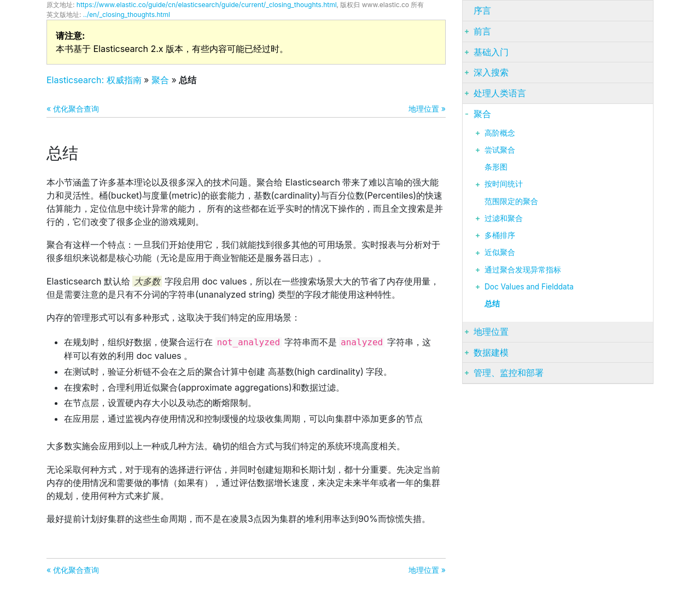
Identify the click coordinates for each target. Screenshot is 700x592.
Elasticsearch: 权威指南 (94, 80)
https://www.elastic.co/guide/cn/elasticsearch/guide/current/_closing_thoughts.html (207, 5)
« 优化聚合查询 (73, 109)
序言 (482, 10)
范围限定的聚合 (511, 201)
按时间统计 (504, 184)
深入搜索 (491, 72)
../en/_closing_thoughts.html (127, 14)
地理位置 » (427, 109)
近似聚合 (500, 252)
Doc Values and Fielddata (529, 287)
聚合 (160, 80)
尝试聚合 (500, 150)
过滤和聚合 (504, 218)
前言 (482, 31)
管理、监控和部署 (509, 373)
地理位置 (491, 332)
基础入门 (491, 52)
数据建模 (491, 352)
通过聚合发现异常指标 (523, 270)
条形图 (496, 167)
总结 (492, 304)
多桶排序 (500, 235)
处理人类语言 (500, 93)
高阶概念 (500, 133)
